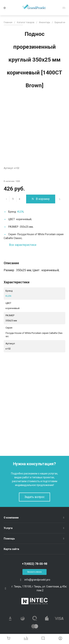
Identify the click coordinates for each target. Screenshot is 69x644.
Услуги (8, 528)
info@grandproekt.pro (37, 580)
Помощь (9, 539)
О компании (11, 518)
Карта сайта (11, 549)
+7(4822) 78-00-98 (34, 564)
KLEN (20, 212)
